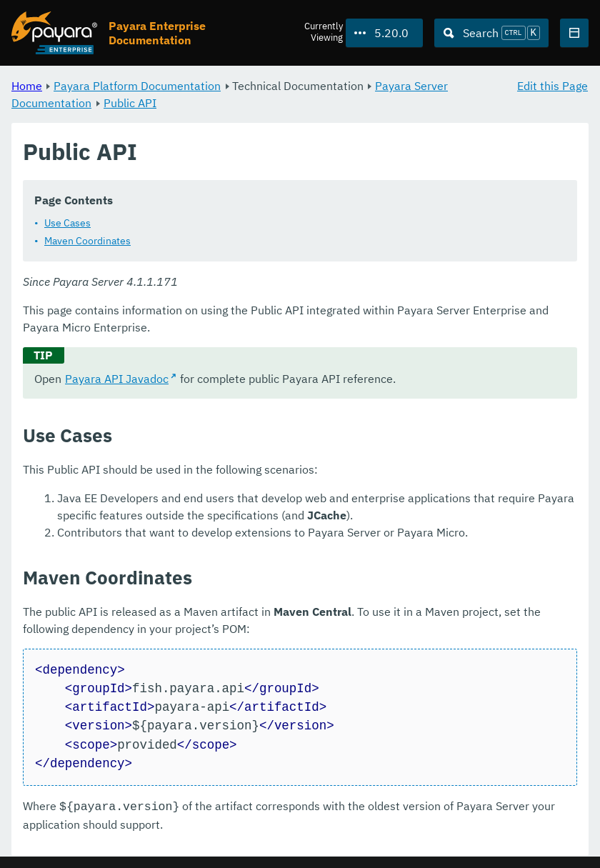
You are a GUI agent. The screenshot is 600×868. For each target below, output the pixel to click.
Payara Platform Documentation (137, 86)
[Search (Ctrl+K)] (491, 33)
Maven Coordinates (87, 241)
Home (27, 86)
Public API (130, 103)
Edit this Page (552, 86)
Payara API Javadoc (117, 379)
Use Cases (67, 223)
